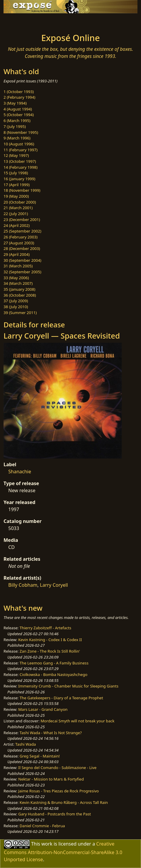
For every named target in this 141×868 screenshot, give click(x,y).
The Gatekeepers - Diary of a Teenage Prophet (61, 698)
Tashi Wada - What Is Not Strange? (51, 733)
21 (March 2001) (18, 208)
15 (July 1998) (16, 173)
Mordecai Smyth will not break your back (77, 721)
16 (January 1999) (19, 179)
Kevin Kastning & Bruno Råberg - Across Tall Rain (64, 802)
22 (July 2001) (16, 214)
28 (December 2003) (22, 248)
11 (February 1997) (21, 150)
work (47, 844)
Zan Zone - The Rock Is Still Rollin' (50, 651)
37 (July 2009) (16, 301)
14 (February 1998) (21, 167)
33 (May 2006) (16, 278)
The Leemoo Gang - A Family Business (54, 663)
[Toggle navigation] (19, 22)
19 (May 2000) (16, 196)
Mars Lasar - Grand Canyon (43, 709)
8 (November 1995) (21, 132)
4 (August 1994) (18, 109)
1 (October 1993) (19, 92)
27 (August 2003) (19, 243)
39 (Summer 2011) (20, 313)
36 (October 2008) (20, 295)
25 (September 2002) (22, 231)
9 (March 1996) (17, 138)
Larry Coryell (54, 585)
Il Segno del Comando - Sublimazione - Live (57, 768)
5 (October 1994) (19, 115)
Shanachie (20, 472)
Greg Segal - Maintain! (40, 756)
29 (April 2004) (17, 254)
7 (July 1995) (15, 126)
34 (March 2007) (18, 283)
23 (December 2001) (22, 220)
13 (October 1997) (20, 161)
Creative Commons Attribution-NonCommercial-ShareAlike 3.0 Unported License (63, 852)
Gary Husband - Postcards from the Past (55, 814)
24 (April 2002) (17, 225)
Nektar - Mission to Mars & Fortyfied (51, 779)
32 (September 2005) (22, 272)
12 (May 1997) (16, 155)
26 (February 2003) (21, 237)
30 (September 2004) (22, 260)
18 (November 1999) (22, 190)
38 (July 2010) (16, 307)
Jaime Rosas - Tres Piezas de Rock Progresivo (59, 791)
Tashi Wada (26, 744)
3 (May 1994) (15, 103)
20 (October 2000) (20, 202)
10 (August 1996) (19, 144)
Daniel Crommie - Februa (42, 826)
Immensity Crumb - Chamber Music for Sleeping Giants (68, 686)
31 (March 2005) (18, 266)
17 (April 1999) (17, 185)
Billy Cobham (23, 585)
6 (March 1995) (17, 121)
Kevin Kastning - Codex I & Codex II (50, 640)
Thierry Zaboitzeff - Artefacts (45, 628)
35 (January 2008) (19, 289)
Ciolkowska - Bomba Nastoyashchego (53, 674)
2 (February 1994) (19, 97)
